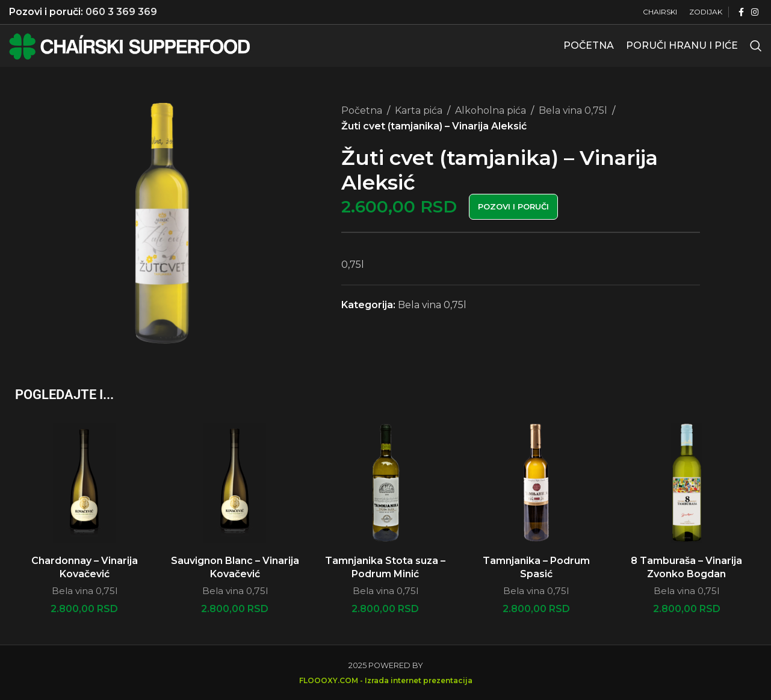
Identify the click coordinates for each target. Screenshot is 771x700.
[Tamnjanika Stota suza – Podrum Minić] (385, 483)
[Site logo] (129, 45)
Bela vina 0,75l (573, 110)
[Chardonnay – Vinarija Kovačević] (84, 483)
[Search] (756, 46)
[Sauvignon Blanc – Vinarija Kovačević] (235, 483)
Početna (362, 110)
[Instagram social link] (755, 12)
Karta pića (419, 110)
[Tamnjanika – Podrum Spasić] (536, 483)
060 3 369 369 (121, 12)
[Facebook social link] (741, 12)
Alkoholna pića (491, 110)
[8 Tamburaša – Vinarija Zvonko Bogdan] (687, 483)
